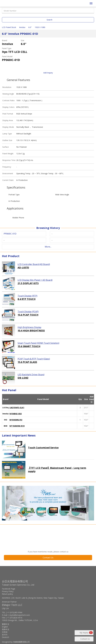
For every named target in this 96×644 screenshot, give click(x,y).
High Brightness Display (29, 327)
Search (49, 20)
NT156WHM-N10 (17, 426)
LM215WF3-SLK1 (17, 408)
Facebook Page (9, 589)
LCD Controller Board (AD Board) (34, 264)
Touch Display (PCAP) (28, 312)
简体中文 (6, 629)
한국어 (5, 635)
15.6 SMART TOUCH (29, 346)
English (5, 627)
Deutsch (5, 637)
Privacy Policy (8, 591)
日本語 (5, 632)
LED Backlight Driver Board (31, 375)
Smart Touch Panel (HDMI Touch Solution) (38, 343)
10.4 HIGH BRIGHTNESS (31, 331)
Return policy (7, 594)
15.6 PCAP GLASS (27, 362)
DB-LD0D (23, 378)
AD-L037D (23, 268)
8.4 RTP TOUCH (27, 299)
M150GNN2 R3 (16, 420)
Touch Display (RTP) (27, 296)
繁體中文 (6, 624)
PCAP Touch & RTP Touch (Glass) (34, 359)
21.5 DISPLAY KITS (28, 283)
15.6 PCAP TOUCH (28, 315)
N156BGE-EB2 (16, 414)
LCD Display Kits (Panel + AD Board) (35, 280)
